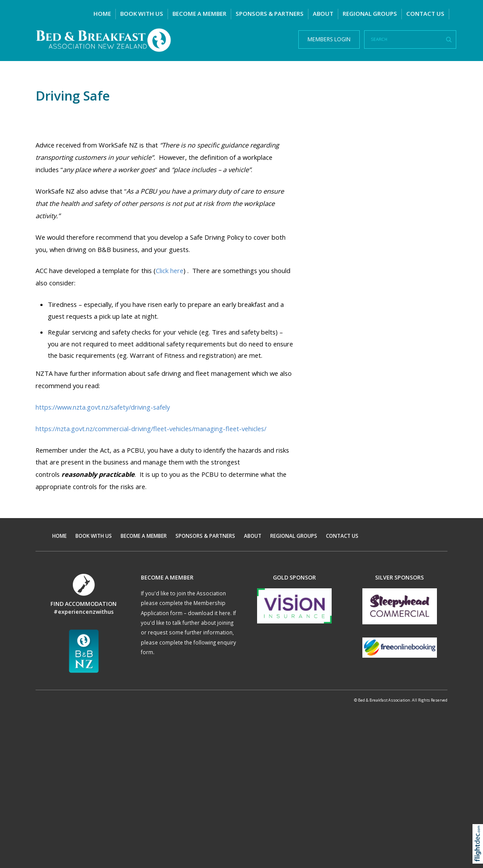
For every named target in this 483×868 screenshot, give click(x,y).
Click (170, 270)
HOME (102, 14)
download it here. (210, 613)
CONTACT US (425, 14)
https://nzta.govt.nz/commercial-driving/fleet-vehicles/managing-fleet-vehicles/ (151, 429)
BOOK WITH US (142, 14)
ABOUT (323, 14)
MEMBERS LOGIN (329, 39)
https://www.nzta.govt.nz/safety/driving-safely (103, 407)
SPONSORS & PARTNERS (270, 14)
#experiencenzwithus (84, 612)
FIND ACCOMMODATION (84, 604)
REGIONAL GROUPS (370, 14)
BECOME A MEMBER (199, 14)
